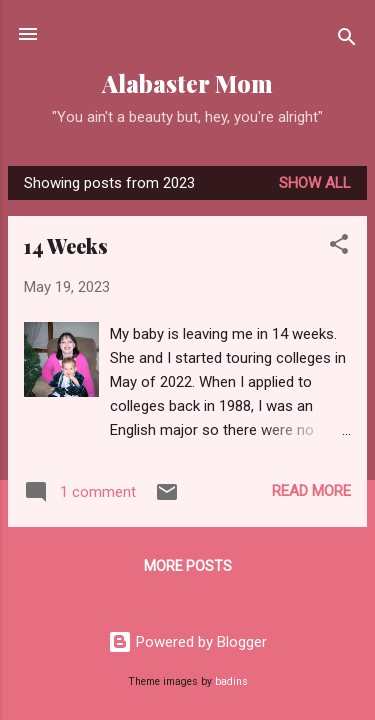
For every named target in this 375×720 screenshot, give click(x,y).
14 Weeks (66, 245)
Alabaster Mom (187, 83)
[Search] (347, 40)
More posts (188, 566)
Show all (315, 183)
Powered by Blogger (187, 642)
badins (231, 681)
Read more (311, 491)
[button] (339, 247)
